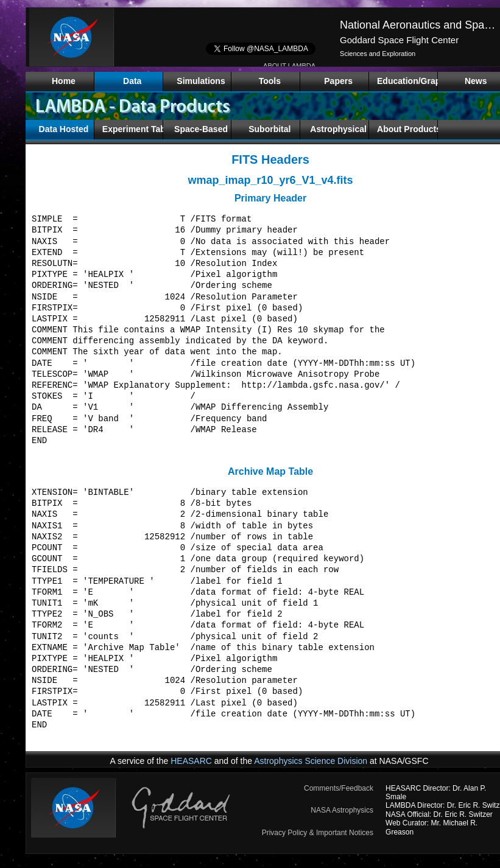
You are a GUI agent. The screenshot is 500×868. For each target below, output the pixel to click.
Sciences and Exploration (378, 54)
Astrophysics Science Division (311, 761)
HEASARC (191, 761)
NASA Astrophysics (342, 810)
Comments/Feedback (339, 788)
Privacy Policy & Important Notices (318, 833)
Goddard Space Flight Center (399, 40)
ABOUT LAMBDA (289, 66)
